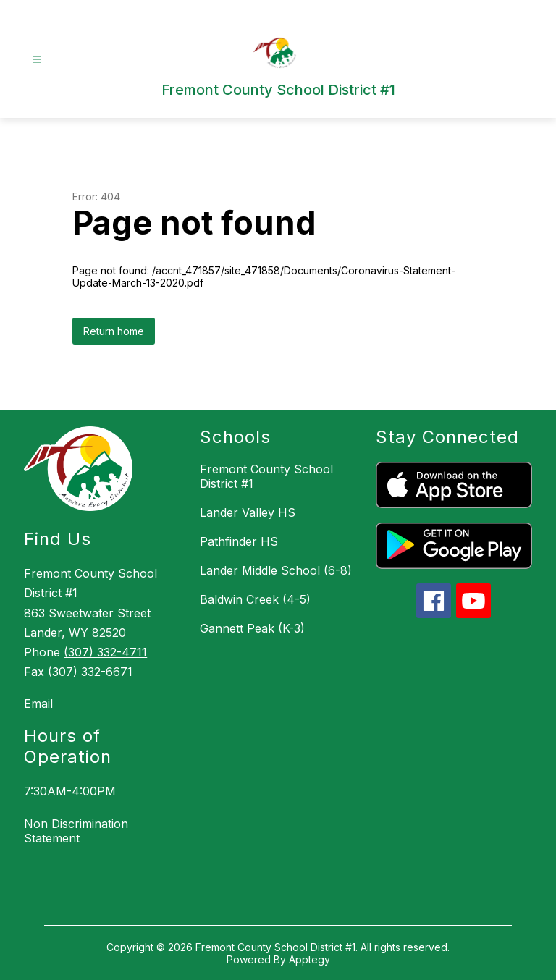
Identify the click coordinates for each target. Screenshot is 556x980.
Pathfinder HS (239, 541)
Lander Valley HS (248, 512)
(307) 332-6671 (90, 672)
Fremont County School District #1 (266, 476)
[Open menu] (37, 60)
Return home (114, 331)
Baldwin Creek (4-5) (255, 599)
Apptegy (309, 959)
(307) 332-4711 (105, 652)
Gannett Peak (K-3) (252, 628)
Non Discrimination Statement (76, 831)
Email (38, 704)
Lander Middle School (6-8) (276, 570)
